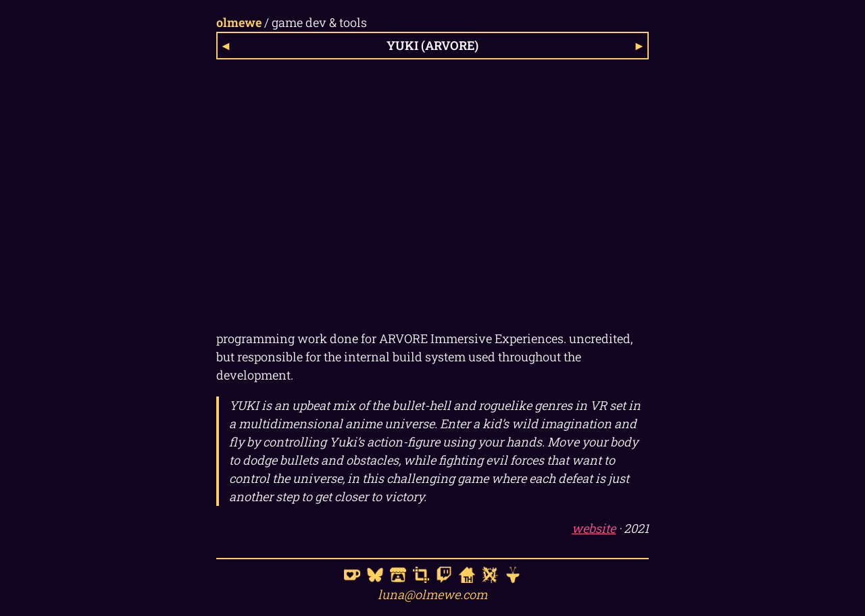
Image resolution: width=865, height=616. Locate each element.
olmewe (239, 22)
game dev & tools (319, 22)
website (594, 528)
